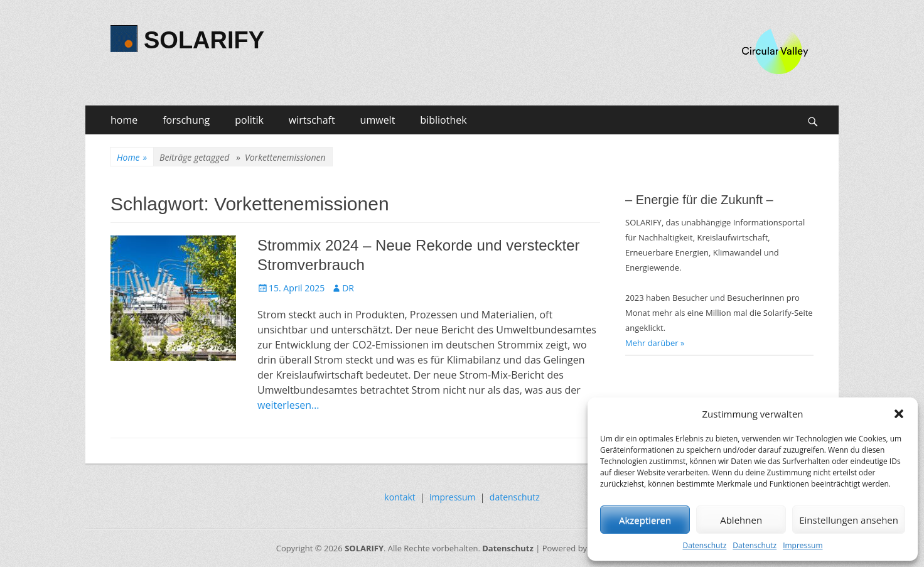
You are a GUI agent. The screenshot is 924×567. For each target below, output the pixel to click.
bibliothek (443, 120)
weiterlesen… (288, 405)
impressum (453, 497)
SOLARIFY (204, 40)
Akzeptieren (645, 520)
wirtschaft (312, 120)
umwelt (378, 120)
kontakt (400, 497)
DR (348, 288)
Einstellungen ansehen (849, 520)
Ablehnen (741, 520)
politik (249, 120)
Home (132, 157)
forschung (186, 120)
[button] (899, 414)
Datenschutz (704, 545)
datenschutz (515, 497)
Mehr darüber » (655, 343)
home (124, 120)
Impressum (803, 545)
